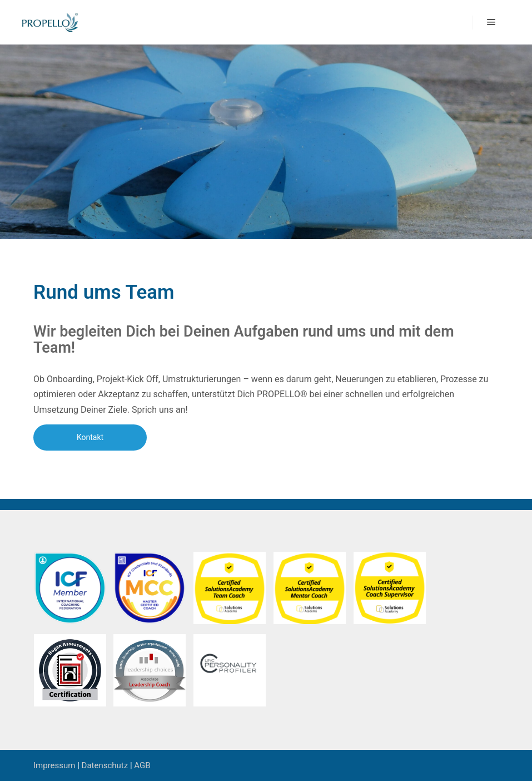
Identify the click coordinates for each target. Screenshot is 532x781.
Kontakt (90, 437)
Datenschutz (105, 765)
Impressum (54, 765)
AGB (142, 765)
